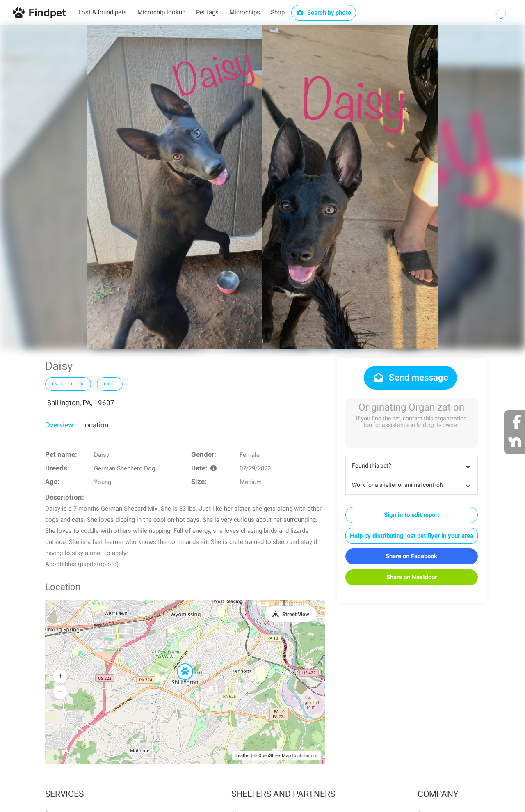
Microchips (245, 12)
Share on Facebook (411, 556)
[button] (179, 664)
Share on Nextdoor (412, 577)
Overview (59, 425)
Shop (278, 12)
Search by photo (324, 13)
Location (95, 425)
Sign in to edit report (412, 515)
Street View (296, 614)
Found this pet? (413, 466)
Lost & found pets (103, 12)
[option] (175, 187)
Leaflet (243, 756)
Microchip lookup (161, 12)
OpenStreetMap (275, 756)
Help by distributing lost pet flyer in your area (412, 536)
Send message (410, 377)
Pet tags (207, 12)
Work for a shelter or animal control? (413, 485)
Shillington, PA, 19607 (81, 403)
